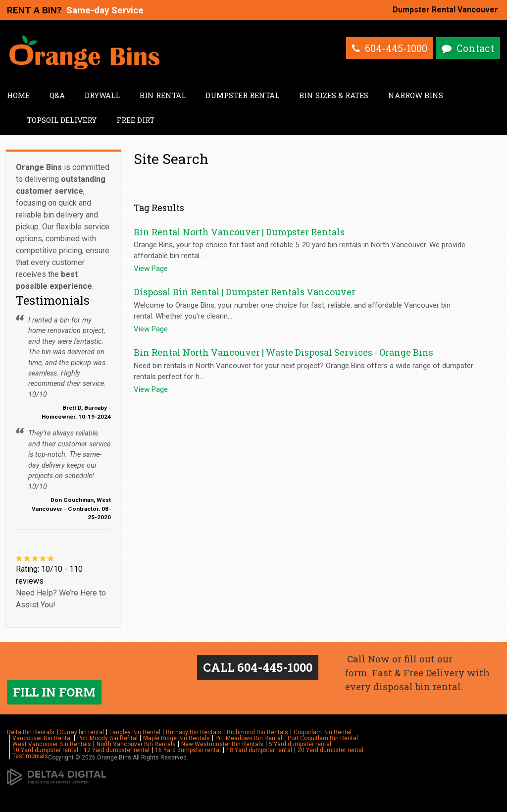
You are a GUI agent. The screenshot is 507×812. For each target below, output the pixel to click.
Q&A (57, 95)
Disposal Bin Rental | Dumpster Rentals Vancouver (245, 292)
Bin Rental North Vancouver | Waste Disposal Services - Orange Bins (283, 352)
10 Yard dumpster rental (45, 750)
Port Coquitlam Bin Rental (323, 738)
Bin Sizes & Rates (334, 95)
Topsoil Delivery (62, 120)
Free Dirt (135, 120)
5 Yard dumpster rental (300, 744)
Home (18, 95)
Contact (475, 48)
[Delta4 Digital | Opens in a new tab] (56, 777)
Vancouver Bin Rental (42, 738)
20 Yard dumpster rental (330, 750)
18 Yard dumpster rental (259, 750)
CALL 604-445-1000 (258, 667)
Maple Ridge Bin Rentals (177, 738)
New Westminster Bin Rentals (222, 744)
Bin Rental (163, 95)
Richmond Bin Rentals (257, 732)
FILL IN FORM (54, 692)
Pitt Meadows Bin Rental (249, 738)
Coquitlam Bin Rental (323, 732)
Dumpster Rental (242, 95)
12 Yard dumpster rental (117, 750)
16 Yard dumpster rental (188, 750)
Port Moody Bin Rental (107, 738)
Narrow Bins (416, 95)
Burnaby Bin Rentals (194, 732)
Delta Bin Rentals (31, 732)
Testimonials (30, 756)
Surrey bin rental (82, 732)
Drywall (102, 95)
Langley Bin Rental (135, 732)
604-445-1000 (396, 48)
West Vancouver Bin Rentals (52, 744)
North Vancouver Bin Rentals (136, 744)
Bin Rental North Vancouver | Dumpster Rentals (239, 232)
